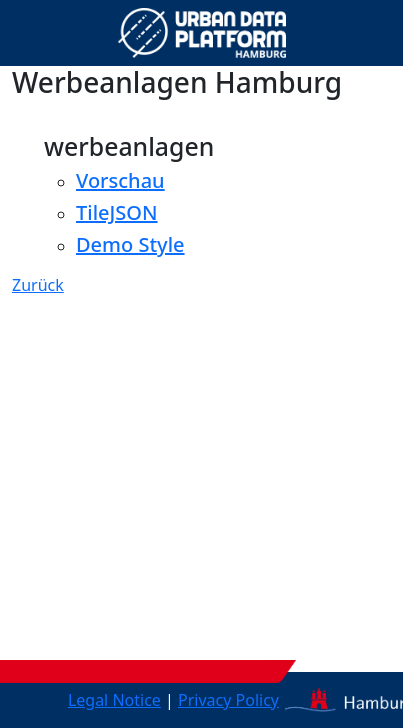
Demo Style (130, 244)
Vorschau (120, 180)
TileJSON (117, 212)
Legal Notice (114, 700)
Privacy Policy (228, 700)
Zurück (38, 285)
